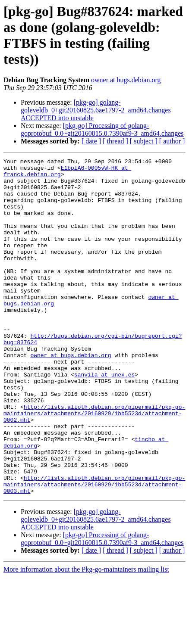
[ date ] (91, 141)
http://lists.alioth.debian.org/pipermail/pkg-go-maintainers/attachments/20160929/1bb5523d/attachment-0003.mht (94, 550)
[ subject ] (144, 141)
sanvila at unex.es (104, 418)
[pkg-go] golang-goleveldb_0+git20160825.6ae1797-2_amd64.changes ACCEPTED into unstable (96, 110)
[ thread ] (115, 141)
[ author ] (172, 141)
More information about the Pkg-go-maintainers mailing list (86, 636)
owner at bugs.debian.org (126, 80)
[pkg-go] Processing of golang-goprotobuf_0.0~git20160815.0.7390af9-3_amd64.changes (102, 129)
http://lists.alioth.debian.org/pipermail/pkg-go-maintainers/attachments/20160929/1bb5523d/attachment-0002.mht (94, 465)
